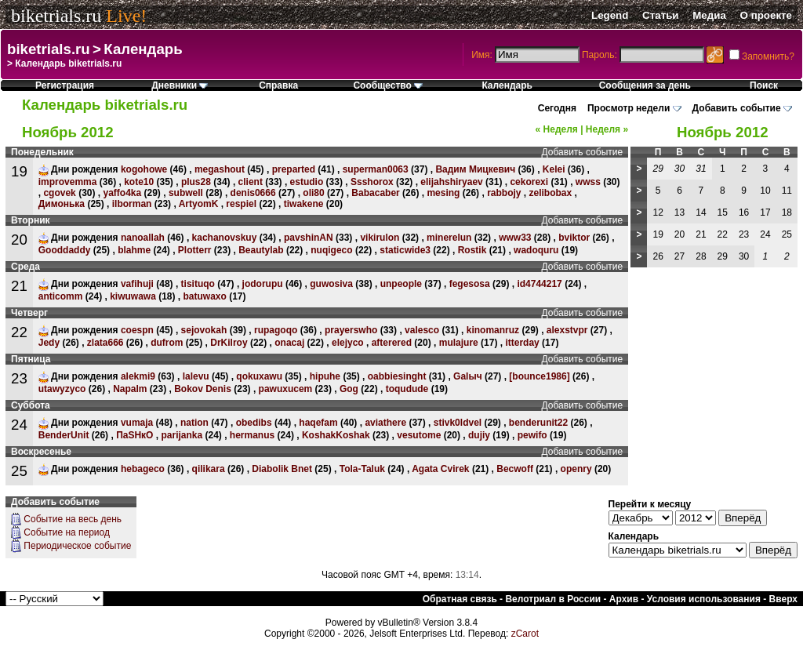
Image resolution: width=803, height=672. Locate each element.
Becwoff (515, 469)
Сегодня (557, 108)
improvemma (68, 182)
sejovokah (204, 330)
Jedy (49, 343)
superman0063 (376, 169)
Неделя (557, 129)
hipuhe (325, 376)
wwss (588, 182)
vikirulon (380, 238)
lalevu (196, 376)
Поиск (764, 85)
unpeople (401, 284)
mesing (443, 193)
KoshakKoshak (336, 435)
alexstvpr (567, 330)
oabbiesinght (397, 376)
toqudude (407, 389)
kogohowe (144, 169)
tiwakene (304, 204)
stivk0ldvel (458, 423)
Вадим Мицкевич (475, 169)
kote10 (139, 182)
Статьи (660, 15)
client (251, 182)
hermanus (252, 435)
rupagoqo (276, 330)
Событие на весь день (73, 519)
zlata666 (105, 343)
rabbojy (504, 193)
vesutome (419, 435)
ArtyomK (199, 204)
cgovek (59, 193)
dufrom (167, 343)
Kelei (554, 169)
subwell (186, 193)
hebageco (143, 469)
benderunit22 (538, 423)
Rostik (472, 250)
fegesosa (470, 284)
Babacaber (375, 193)
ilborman (132, 204)
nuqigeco (331, 250)
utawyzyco (62, 389)
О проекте (766, 15)
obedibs (254, 423)
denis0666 (253, 193)
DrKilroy (229, 343)
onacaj (289, 343)
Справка (278, 85)
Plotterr (195, 250)
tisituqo (198, 284)
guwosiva (331, 284)
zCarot (525, 634)
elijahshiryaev (451, 182)
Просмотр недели (629, 108)
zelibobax (550, 193)
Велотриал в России (553, 599)
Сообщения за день (645, 85)
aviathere (385, 423)
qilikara (209, 469)
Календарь (143, 49)
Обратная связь (460, 599)
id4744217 (539, 284)
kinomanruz (493, 330)
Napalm (130, 389)
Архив (624, 599)
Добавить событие (737, 108)
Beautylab (261, 250)
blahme (134, 250)
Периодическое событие (77, 546)
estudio (307, 182)
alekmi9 (138, 376)
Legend (610, 15)
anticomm (61, 296)
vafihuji (137, 284)
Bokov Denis (203, 389)
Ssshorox (372, 182)
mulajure (459, 343)
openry (576, 469)
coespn (137, 330)
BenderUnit (64, 435)
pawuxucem (286, 389)
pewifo (532, 435)
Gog (349, 389)
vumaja (137, 423)
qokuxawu (259, 376)
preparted (294, 169)
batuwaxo (205, 296)
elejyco (348, 343)
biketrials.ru (56, 16)
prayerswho (351, 330)
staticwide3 (405, 250)
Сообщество (388, 85)
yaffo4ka (122, 193)
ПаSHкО (134, 435)
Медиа (709, 15)
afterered (392, 343)
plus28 (196, 182)
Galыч (468, 376)
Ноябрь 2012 (723, 132)
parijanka (182, 435)
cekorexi (529, 182)
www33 (515, 238)
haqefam (318, 423)
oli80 (313, 193)
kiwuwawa (133, 296)
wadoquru (536, 250)
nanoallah (143, 238)
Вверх (783, 599)
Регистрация (65, 85)
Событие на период (67, 532)
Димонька (62, 204)
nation (194, 423)
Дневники (180, 85)
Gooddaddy (65, 250)
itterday (522, 343)
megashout (220, 169)
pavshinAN (309, 238)
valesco (422, 330)
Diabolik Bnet (282, 469)
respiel (241, 204)
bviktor (574, 238)
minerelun (449, 238)
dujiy (479, 435)
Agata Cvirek (440, 469)
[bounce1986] (539, 376)
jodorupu (263, 284)
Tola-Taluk (362, 469)
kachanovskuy (225, 238)
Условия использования (704, 599)
